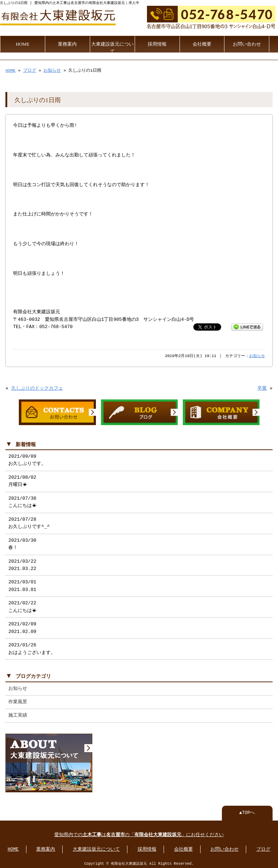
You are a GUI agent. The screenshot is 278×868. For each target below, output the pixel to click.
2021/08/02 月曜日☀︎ (22, 480)
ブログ (30, 70)
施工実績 (18, 714)
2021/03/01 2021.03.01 (22, 584)
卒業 (262, 388)
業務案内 (67, 43)
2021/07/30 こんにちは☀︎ (22, 501)
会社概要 (202, 43)
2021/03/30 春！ (22, 543)
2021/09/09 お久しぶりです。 (27, 459)
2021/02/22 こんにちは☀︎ (22, 605)
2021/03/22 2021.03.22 (22, 564)
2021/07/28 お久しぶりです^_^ (29, 522)
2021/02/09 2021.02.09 (22, 626)
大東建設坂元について (112, 47)
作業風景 (18, 701)
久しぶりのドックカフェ (37, 388)
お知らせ (52, 70)
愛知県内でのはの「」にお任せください (139, 833)
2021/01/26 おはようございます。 (32, 647)
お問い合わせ (247, 43)
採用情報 (157, 43)
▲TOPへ (247, 811)
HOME (23, 43)
